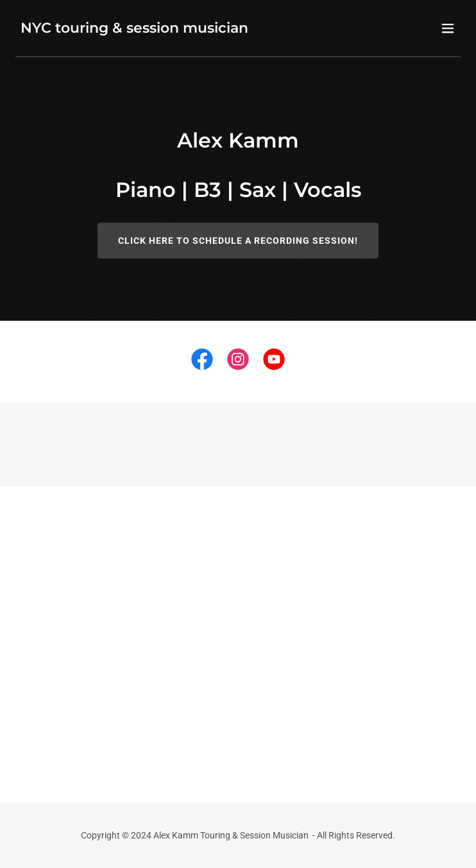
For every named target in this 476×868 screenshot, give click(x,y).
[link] (134, 29)
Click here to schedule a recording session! (238, 241)
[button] (448, 28)
